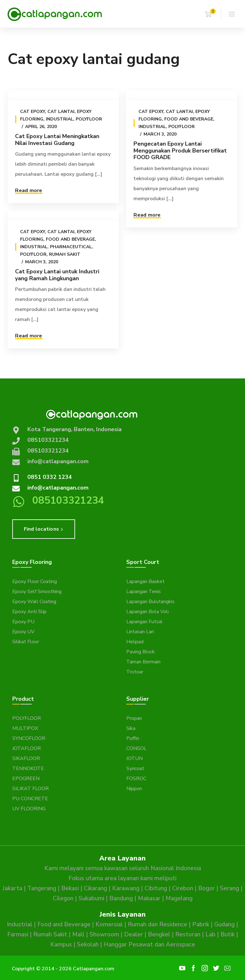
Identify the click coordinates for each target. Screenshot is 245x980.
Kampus (61, 945)
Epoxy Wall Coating (34, 602)
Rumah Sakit (65, 254)
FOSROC (136, 779)
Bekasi (70, 888)
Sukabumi (91, 898)
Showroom (104, 934)
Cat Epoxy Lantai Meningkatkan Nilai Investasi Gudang (57, 140)
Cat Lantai (61, 112)
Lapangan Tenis (144, 592)
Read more (29, 190)
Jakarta (12, 888)
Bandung (121, 898)
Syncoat (135, 768)
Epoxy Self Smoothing (37, 592)
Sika (131, 728)
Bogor (207, 888)
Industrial (60, 119)
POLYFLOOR (27, 718)
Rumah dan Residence (158, 924)
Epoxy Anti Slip (29, 612)
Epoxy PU (23, 622)
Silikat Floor (26, 642)
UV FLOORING (29, 809)
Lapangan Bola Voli (147, 612)
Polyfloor (89, 119)
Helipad (135, 642)
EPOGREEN (26, 779)
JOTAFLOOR (27, 748)
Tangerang (42, 888)
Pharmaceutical (71, 247)
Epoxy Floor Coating (35, 581)
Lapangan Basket (145, 581)
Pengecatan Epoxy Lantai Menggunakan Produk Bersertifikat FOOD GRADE (180, 150)
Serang (229, 888)
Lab (210, 934)
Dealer (133, 934)
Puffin (133, 738)
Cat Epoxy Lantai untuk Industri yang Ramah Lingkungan (57, 275)
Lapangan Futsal (144, 622)
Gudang (224, 924)
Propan (134, 718)
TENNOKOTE (28, 768)
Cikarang (95, 888)
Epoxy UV (23, 632)
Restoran (188, 934)
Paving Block (141, 652)
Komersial (109, 924)
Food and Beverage (189, 119)
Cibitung (156, 888)
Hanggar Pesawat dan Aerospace (149, 945)
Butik (228, 934)
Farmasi (18, 934)
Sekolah (88, 945)
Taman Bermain (143, 662)
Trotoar (135, 672)
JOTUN (134, 758)
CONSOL (136, 748)
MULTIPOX (25, 728)
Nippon (134, 789)
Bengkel (159, 934)
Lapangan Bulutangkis (150, 602)
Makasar (149, 898)
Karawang (126, 888)
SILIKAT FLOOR (30, 789)
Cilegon (63, 898)
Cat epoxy (33, 112)
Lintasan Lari (140, 632)
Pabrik (201, 924)
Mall (78, 934)
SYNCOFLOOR (29, 738)
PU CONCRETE (30, 799)
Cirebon (183, 888)
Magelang (179, 898)
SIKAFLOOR (26, 758)
